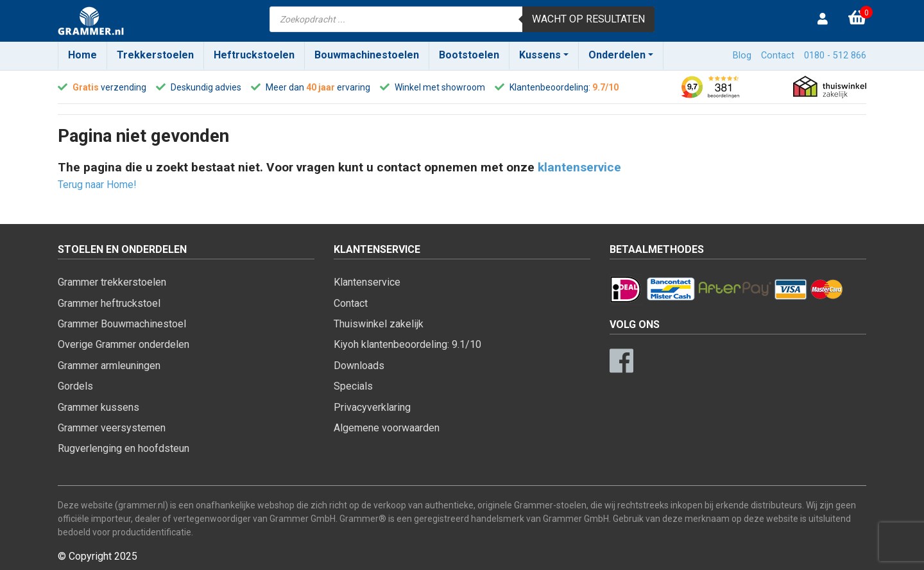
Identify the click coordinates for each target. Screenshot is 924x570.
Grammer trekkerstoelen (112, 282)
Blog (742, 56)
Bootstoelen (469, 55)
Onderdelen (617, 55)
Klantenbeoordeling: (550, 87)
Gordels (75, 386)
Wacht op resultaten (588, 19)
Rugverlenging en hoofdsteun (124, 448)
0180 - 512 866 (835, 56)
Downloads (359, 366)
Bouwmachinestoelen (367, 55)
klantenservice (579, 167)
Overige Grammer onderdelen (124, 344)
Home (82, 55)
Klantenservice (367, 282)
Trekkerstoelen (155, 55)
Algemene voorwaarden (387, 428)
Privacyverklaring (372, 407)
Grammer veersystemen (112, 428)
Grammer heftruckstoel (109, 303)
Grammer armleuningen (109, 366)
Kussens (540, 55)
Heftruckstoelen (254, 55)
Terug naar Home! (97, 185)
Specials (353, 386)
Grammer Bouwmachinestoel (122, 324)
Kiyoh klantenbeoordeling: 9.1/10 (407, 344)
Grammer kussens (98, 407)
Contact (778, 56)
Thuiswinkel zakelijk (379, 324)
